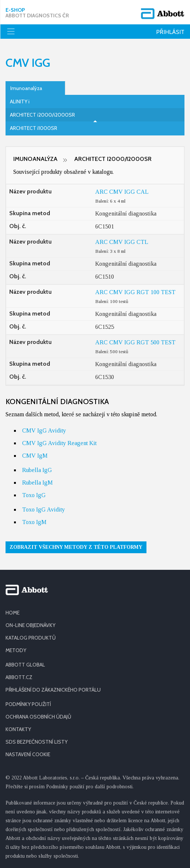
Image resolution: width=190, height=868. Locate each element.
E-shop (37, 13)
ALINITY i (20, 101)
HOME (13, 613)
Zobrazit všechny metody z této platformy (76, 547)
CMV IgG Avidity (44, 430)
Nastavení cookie (28, 754)
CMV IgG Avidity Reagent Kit (59, 443)
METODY (16, 650)
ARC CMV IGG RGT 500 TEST (135, 342)
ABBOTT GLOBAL (25, 665)
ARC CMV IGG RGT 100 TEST (135, 292)
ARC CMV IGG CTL (122, 242)
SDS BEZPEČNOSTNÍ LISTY (37, 742)
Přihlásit (170, 32)
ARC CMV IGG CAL (122, 192)
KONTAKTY (18, 729)
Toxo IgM (34, 522)
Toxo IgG (34, 495)
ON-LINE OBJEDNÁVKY (30, 625)
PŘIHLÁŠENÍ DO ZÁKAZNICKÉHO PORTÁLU (53, 690)
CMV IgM (35, 456)
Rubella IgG (37, 470)
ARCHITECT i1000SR (34, 128)
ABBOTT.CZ (19, 677)
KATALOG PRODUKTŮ (31, 638)
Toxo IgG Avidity (44, 509)
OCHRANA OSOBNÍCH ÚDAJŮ (38, 717)
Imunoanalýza (26, 88)
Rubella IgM (37, 483)
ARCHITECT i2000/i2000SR (42, 115)
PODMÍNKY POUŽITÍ (28, 704)
